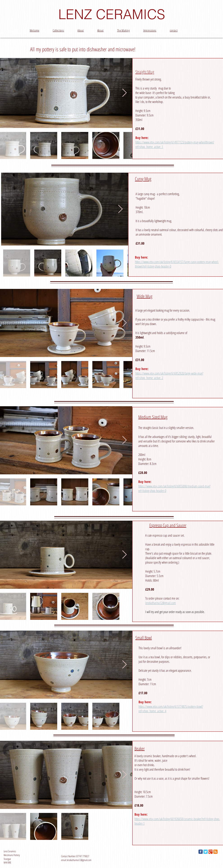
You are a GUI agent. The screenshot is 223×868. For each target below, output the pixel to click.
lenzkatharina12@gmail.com (161, 603)
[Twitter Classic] (206, 852)
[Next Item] (124, 93)
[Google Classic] (210, 852)
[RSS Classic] (215, 852)
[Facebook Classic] (201, 852)
